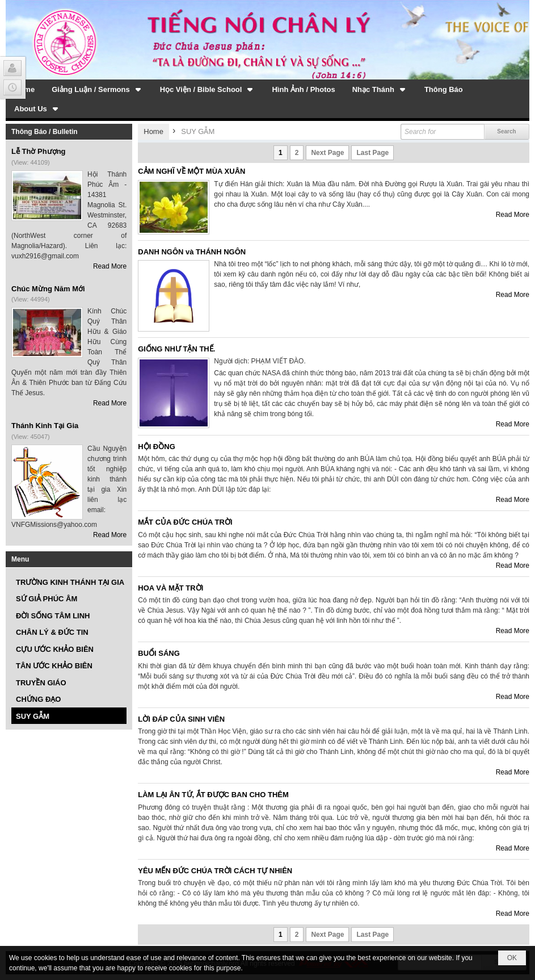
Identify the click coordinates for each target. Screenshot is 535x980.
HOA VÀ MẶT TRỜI (170, 588)
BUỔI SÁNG (159, 653)
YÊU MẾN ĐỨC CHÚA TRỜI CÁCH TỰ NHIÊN (215, 871)
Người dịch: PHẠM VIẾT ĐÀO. (260, 361)
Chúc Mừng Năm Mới (48, 289)
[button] (97, 89)
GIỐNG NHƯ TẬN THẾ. (176, 349)
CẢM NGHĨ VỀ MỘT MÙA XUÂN (191, 171)
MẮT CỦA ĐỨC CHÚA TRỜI (185, 522)
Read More (110, 266)
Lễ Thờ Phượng (39, 151)
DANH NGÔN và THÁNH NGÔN (192, 252)
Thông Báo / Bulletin (45, 132)
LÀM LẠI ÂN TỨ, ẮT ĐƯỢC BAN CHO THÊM (213, 795)
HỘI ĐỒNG (157, 447)
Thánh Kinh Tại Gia (45, 426)
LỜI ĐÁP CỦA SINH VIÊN (181, 719)
